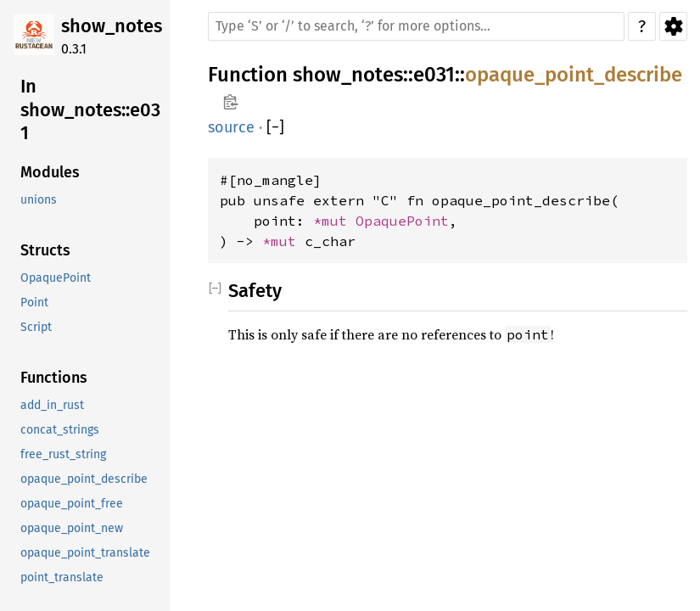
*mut (334, 221)
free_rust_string (63, 454)
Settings (673, 26)
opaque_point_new (72, 528)
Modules (50, 172)
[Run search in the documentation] (416, 26)
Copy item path (230, 102)
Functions (54, 378)
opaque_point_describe (84, 479)
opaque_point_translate (85, 553)
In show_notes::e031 (90, 109)
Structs (45, 250)
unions (39, 200)
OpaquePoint (56, 278)
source (231, 127)
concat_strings (60, 430)
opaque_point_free (72, 504)
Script (36, 327)
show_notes (112, 26)
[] (275, 128)
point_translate (62, 577)
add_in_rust (52, 405)
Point (34, 303)
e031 (434, 75)
